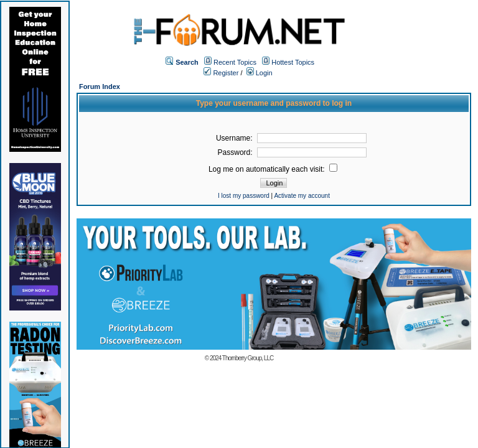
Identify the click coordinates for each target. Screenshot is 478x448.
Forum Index (100, 86)
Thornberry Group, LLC (248, 358)
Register (221, 73)
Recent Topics (235, 62)
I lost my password (244, 196)
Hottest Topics (293, 62)
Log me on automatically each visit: (273, 169)
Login (260, 73)
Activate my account (302, 196)
